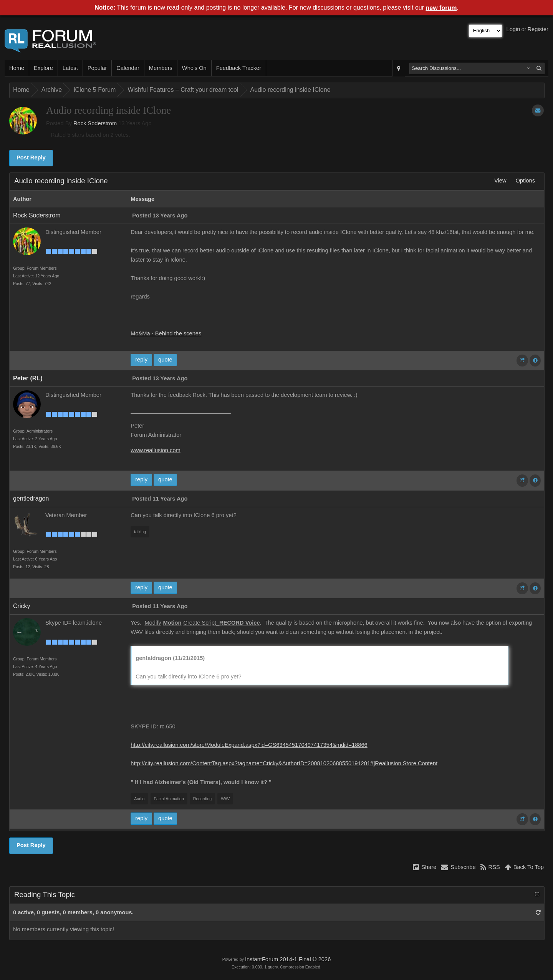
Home (17, 68)
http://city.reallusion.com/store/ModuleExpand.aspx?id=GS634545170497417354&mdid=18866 (249, 745)
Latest (70, 68)
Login (513, 29)
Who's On (194, 68)
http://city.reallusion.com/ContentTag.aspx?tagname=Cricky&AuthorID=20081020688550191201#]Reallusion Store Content (284, 763)
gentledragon (31, 498)
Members (161, 68)
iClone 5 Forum (95, 90)
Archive (52, 90)
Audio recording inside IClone (291, 90)
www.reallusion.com (156, 450)
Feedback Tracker (239, 68)
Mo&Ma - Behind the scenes (166, 333)
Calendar (128, 68)
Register (538, 29)
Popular (97, 68)
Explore (43, 68)
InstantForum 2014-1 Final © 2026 (288, 959)
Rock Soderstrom (95, 123)
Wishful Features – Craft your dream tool (183, 90)
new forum (441, 8)
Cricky (22, 606)
